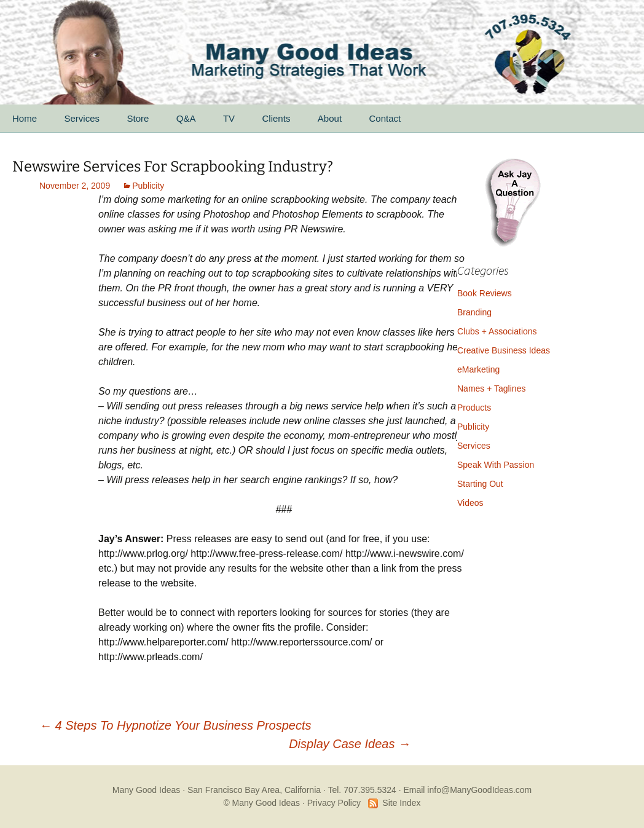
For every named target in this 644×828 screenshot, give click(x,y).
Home (25, 118)
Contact (385, 118)
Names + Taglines (491, 388)
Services (82, 118)
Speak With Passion (496, 465)
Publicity (148, 186)
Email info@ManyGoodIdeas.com (467, 790)
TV (229, 118)
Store (138, 118)
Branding (474, 312)
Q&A (186, 118)
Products (474, 408)
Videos (470, 503)
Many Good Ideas (147, 790)
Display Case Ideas (350, 744)
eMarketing (478, 369)
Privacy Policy (334, 803)
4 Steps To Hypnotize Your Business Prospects (175, 725)
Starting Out (480, 484)
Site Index (401, 803)
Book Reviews (485, 293)
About (330, 118)
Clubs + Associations (497, 331)
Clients (277, 118)
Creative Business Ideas (504, 350)
